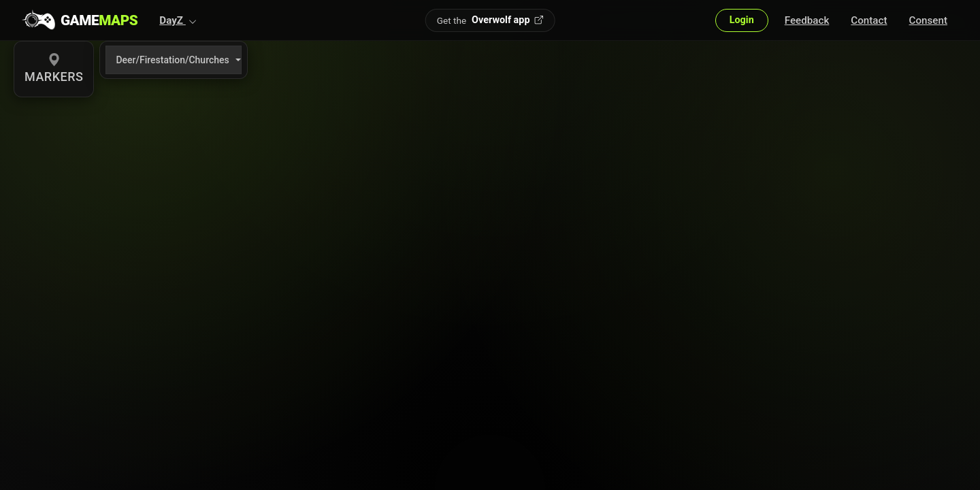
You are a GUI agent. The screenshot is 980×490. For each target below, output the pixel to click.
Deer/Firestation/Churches (172, 60)
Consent (928, 20)
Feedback (807, 20)
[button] (178, 20)
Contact (869, 20)
